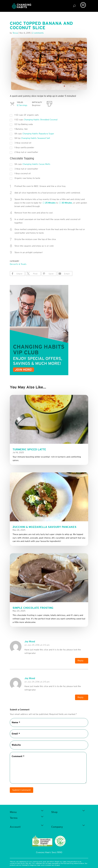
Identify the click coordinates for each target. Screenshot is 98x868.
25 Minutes (49, 203)
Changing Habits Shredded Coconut (41, 120)
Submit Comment (22, 790)
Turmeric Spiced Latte (29, 449)
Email (67, 274)
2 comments (38, 33)
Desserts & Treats (18, 264)
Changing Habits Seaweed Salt (36, 138)
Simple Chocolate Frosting (33, 608)
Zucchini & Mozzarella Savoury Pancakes (44, 527)
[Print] (49, 103)
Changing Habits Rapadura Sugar (38, 134)
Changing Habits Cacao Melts (36, 164)
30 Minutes (66, 203)
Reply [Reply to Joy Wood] (81, 661)
